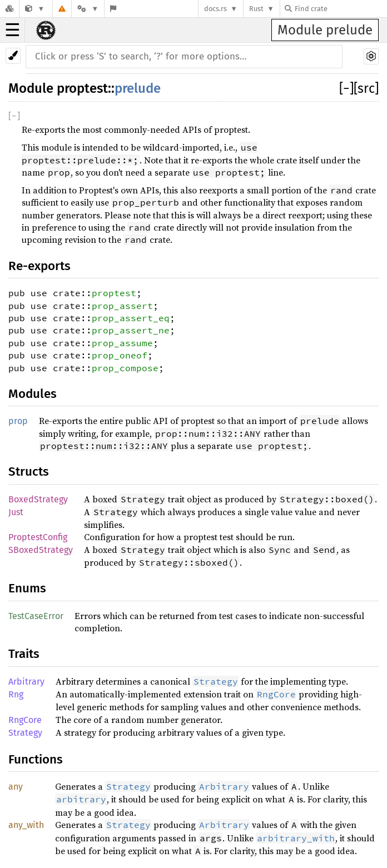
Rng (16, 694)
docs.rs (215, 9)
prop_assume (122, 343)
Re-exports (39, 266)
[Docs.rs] (9, 9)
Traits (24, 654)
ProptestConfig (38, 537)
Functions (36, 759)
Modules (33, 394)
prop (18, 421)
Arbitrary (26, 682)
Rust (256, 9)
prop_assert (122, 306)
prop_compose (125, 368)
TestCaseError (36, 616)
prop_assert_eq (131, 318)
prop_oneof (120, 355)
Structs (29, 472)
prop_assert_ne (131, 330)
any (16, 787)
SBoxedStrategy (41, 550)
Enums (27, 588)
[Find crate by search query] (340, 9)
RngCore (25, 720)
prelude (138, 88)
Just (16, 512)
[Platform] (88, 9)
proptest (82, 88)
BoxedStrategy (38, 499)
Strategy (25, 733)
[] (346, 88)
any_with (26, 825)
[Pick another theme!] (13, 56)
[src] (366, 88)
